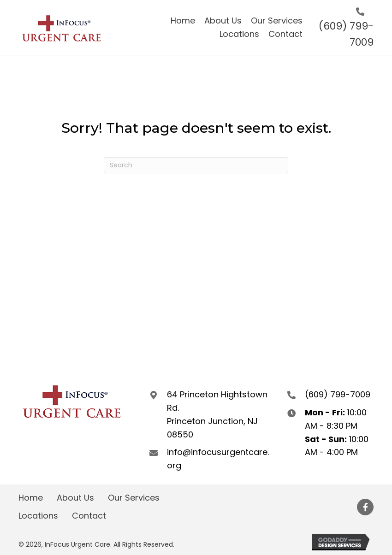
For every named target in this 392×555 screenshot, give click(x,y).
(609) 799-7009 (338, 394)
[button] (365, 507)
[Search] (196, 165)
